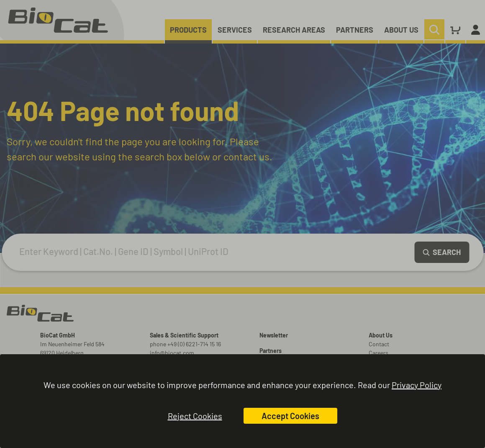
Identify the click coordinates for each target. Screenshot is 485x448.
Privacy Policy (417, 385)
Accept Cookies (290, 416)
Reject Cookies (195, 416)
